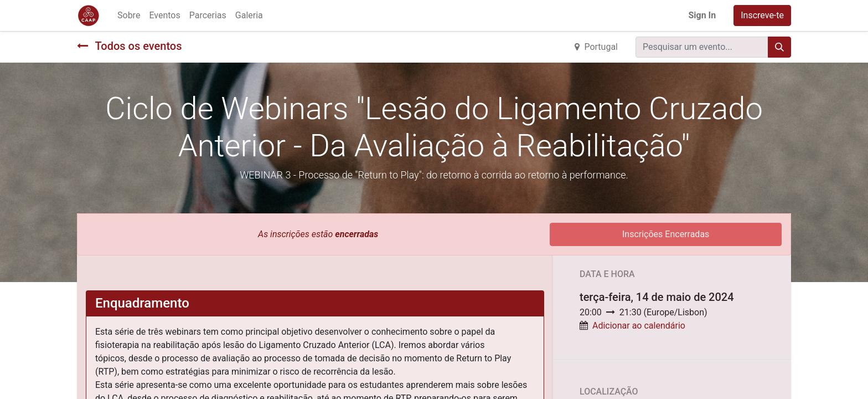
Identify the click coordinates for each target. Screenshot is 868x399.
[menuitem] (129, 16)
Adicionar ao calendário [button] (639, 326)
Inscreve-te (762, 15)
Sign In (702, 15)
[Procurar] (779, 47)
